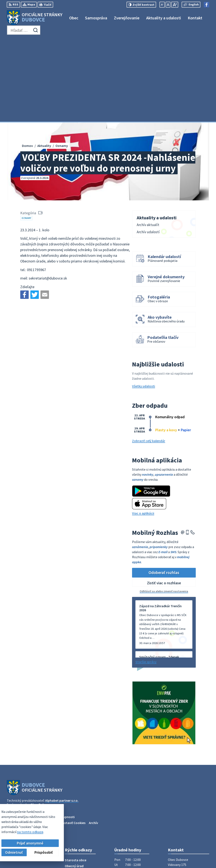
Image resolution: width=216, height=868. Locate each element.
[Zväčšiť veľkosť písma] (175, 5)
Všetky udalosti (144, 303)
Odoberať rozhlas (164, 489)
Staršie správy (146, 578)
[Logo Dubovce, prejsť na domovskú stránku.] (35, 18)
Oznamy (26, 135)
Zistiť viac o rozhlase (164, 500)
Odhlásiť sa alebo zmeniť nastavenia (164, 508)
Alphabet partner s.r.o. (62, 717)
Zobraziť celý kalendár (149, 357)
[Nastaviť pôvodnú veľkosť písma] (168, 5)
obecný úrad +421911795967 (189, 812)
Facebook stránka (181, 822)
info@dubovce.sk (181, 817)
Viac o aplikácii (143, 430)
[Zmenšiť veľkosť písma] (162, 5)
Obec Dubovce (41, 721)
